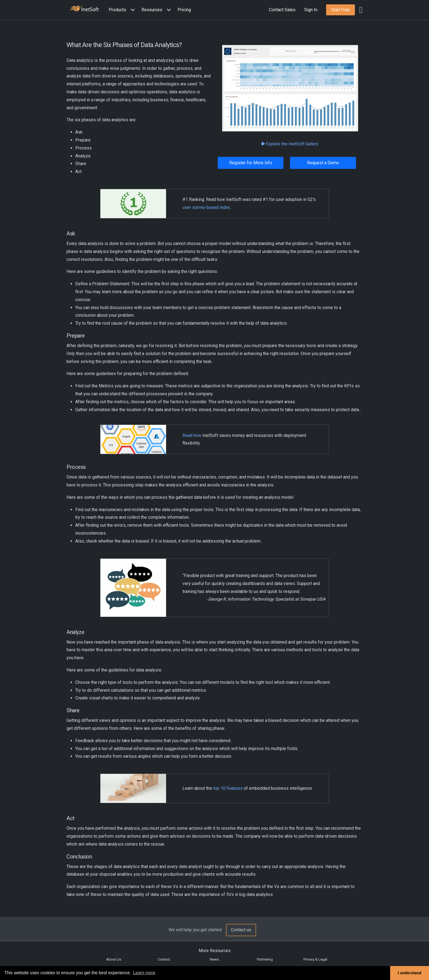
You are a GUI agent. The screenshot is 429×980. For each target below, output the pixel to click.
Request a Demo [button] (323, 163)
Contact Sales (282, 10)
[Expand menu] (132, 10)
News (214, 959)
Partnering (265, 959)
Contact (164, 959)
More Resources (215, 951)
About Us (114, 959)
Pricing (184, 10)
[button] (123, 10)
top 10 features (228, 788)
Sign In (311, 10)
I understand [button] (410, 973)
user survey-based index (206, 207)
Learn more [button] (144, 973)
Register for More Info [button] (251, 163)
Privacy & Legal (315, 959)
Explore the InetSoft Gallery (290, 144)
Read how (192, 435)
